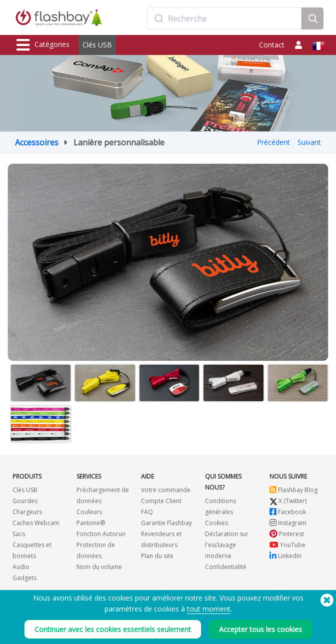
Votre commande (166, 490)
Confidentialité (226, 567)
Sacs (19, 534)
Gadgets (24, 578)
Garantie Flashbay (166, 523)
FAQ (147, 512)
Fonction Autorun (101, 534)
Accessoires (37, 142)
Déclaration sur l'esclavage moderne (227, 545)
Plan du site (157, 556)
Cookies (216, 523)
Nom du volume (99, 567)
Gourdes (25, 501)
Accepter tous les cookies (260, 629)
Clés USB (97, 45)
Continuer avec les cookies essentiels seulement (113, 629)
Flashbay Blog (293, 490)
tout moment (209, 609)
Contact (272, 45)
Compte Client (161, 501)
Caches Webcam (36, 523)
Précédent (273, 142)
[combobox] (224, 18)
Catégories (43, 45)
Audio (21, 567)
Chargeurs (27, 512)
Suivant (309, 142)
